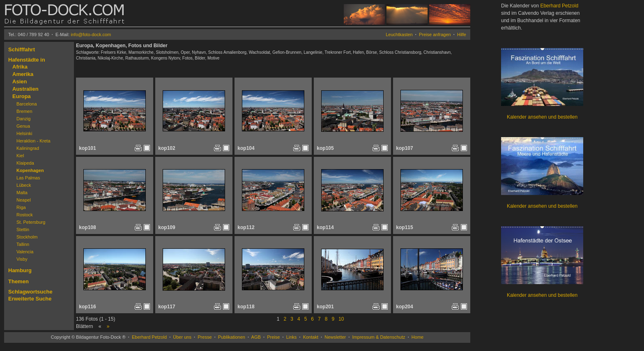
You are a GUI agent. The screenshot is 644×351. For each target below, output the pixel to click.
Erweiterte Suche (30, 299)
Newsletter (335, 337)
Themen (18, 281)
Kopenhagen (30, 170)
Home (417, 337)
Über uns (182, 337)
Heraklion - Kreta (33, 141)
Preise (273, 337)
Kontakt (311, 337)
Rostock (25, 215)
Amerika (23, 74)
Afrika (20, 67)
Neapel (24, 200)
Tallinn (23, 244)
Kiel (20, 156)
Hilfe (462, 34)
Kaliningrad (28, 148)
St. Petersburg (31, 222)
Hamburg (20, 270)
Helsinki (24, 133)
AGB (256, 337)
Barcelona (27, 104)
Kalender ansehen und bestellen (542, 117)
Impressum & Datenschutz (379, 337)
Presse (205, 337)
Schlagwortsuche (30, 292)
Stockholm (27, 237)
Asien (20, 81)
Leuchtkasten (399, 34)
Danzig (23, 119)
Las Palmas (28, 178)
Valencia (25, 252)
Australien (25, 89)
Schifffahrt (22, 49)
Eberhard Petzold (149, 337)
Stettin (23, 229)
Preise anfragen (435, 34)
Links (292, 337)
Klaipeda (25, 163)
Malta (22, 193)
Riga (21, 207)
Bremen (24, 111)
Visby (22, 259)
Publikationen (232, 337)
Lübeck (24, 185)
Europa (22, 96)
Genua (23, 126)
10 (341, 319)
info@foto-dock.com (91, 34)
